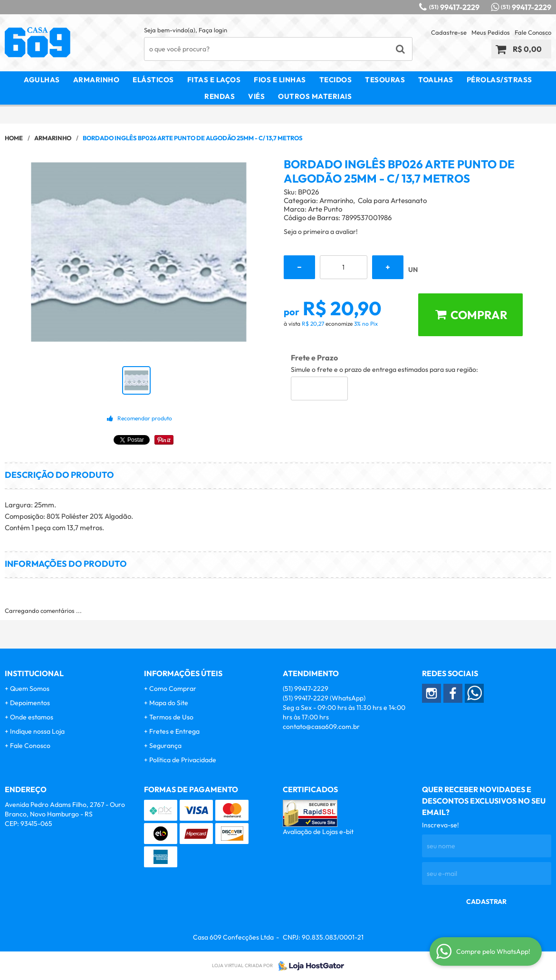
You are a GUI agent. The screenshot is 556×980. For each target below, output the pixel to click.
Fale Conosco (533, 32)
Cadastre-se (449, 32)
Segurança (165, 746)
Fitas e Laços (214, 80)
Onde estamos (32, 717)
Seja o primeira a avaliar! (321, 232)
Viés (256, 96)
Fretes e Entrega (174, 731)
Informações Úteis (183, 673)
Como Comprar (173, 689)
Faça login (213, 30)
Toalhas (436, 80)
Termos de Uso (171, 717)
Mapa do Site (169, 703)
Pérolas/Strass (499, 80)
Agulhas (42, 80)
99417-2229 (454, 7)
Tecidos (336, 80)
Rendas (220, 96)
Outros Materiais (315, 96)
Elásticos (153, 80)
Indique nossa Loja (37, 731)
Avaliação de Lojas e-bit (318, 832)
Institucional (34, 673)
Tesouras (385, 80)
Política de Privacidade (183, 760)
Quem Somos (30, 689)
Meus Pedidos (491, 32)
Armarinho (96, 80)
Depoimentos (30, 703)
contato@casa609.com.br (321, 727)
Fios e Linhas (280, 80)
